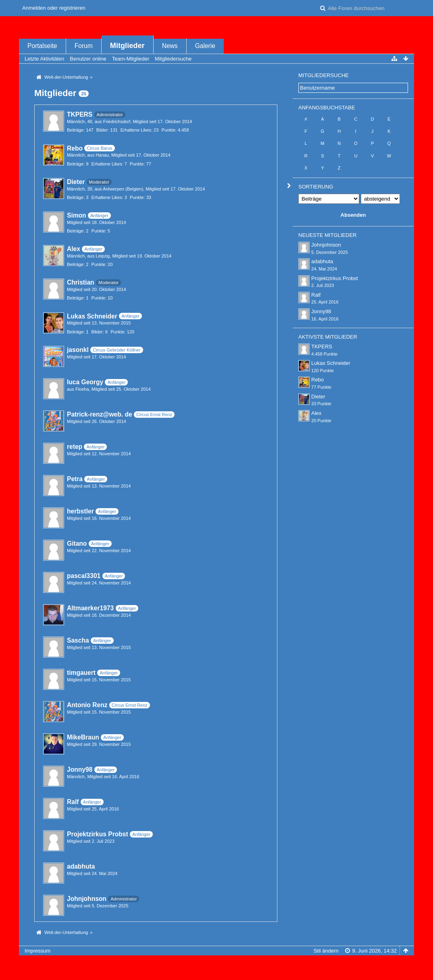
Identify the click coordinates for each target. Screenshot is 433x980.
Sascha (78, 640)
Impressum (37, 951)
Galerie (205, 46)
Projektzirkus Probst (98, 834)
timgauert (81, 673)
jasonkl (78, 350)
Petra (75, 479)
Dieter (76, 182)
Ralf (73, 802)
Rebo (75, 148)
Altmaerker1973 (90, 608)
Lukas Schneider (92, 316)
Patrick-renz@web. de (100, 414)
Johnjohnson (87, 899)
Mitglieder (127, 46)
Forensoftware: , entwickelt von (216, 964)
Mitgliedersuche (324, 75)
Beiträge (75, 130)
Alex (74, 249)
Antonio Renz (87, 705)
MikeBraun (83, 737)
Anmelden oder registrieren (54, 8)
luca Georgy (85, 382)
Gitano (77, 543)
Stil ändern (326, 951)
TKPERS (80, 114)
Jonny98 (80, 770)
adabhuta (81, 866)
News (170, 46)
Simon (77, 215)
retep (75, 447)
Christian (81, 282)
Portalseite (42, 46)
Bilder (102, 130)
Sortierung (316, 187)
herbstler (80, 511)
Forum (84, 46)
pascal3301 (84, 576)
